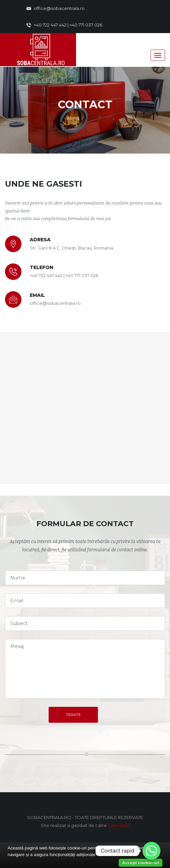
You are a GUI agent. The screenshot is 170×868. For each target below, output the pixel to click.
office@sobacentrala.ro (56, 9)
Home (73, 118)
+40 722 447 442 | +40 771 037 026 (64, 25)
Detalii (104, 855)
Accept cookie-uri (141, 863)
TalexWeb (119, 825)
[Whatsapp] (151, 851)
